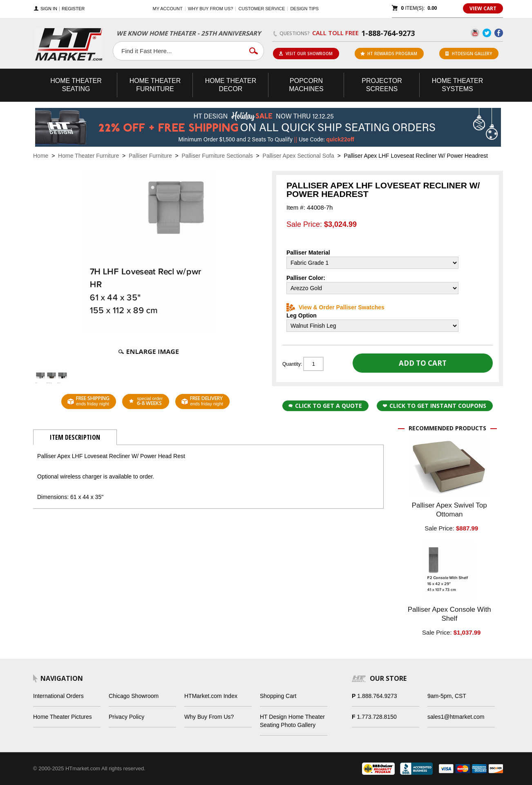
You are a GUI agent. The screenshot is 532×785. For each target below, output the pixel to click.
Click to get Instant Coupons (435, 406)
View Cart (483, 8)
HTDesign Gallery (469, 54)
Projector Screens (382, 85)
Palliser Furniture (150, 156)
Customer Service (262, 9)
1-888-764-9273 (388, 33)
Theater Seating (76, 85)
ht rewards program (389, 54)
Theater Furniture (155, 85)
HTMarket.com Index (211, 696)
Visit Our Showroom (306, 54)
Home (41, 156)
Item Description (75, 437)
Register (73, 9)
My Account (168, 9)
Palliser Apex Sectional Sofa (298, 156)
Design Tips (304, 9)
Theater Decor (231, 85)
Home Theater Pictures (63, 717)
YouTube (475, 33)
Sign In (49, 9)
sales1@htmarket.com (456, 717)
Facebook (499, 33)
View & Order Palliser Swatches (335, 307)
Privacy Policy (126, 717)
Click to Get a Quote (325, 406)
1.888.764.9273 (377, 696)
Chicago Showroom (134, 696)
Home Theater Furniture (88, 156)
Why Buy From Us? (209, 717)
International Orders (58, 696)
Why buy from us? (211, 9)
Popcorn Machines (306, 85)
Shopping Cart (278, 696)
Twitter (487, 33)
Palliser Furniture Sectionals (217, 156)
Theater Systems (458, 85)
